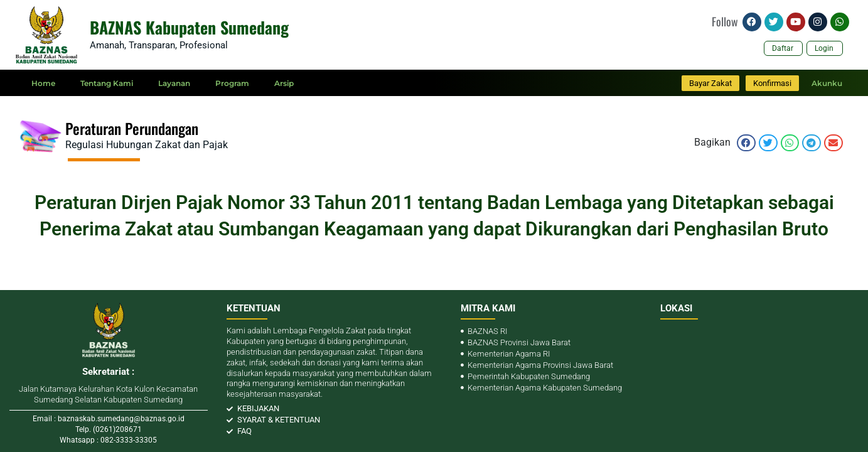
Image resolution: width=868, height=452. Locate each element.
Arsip (284, 83)
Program (232, 83)
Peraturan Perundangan (132, 129)
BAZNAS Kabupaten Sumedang (189, 27)
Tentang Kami (107, 83)
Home (43, 83)
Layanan (174, 83)
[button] (746, 143)
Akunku (827, 83)
